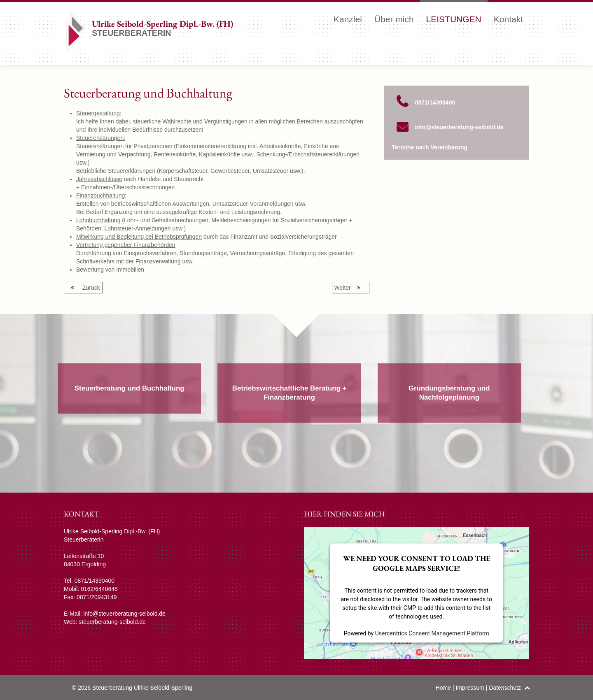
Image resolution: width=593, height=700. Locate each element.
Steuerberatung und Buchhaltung (130, 388)
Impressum (470, 688)
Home (443, 688)
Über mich (394, 19)
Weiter (351, 288)
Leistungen (454, 19)
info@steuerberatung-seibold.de (459, 127)
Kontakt (508, 19)
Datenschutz (505, 688)
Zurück (83, 288)
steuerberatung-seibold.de (112, 622)
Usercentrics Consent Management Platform (432, 633)
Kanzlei (348, 19)
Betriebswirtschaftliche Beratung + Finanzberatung (289, 393)
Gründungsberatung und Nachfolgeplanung (449, 393)
